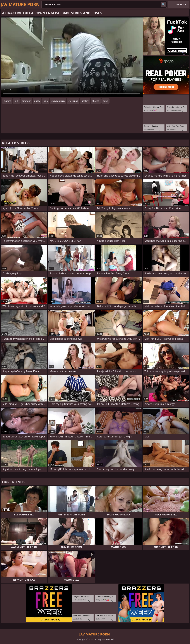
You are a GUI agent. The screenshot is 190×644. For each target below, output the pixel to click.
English (181, 4)
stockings (73, 101)
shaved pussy (58, 101)
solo (46, 101)
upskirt (85, 101)
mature (7, 101)
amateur (26, 101)
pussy (37, 101)
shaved (96, 101)
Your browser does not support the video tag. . (72, 57)
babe (105, 101)
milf (16, 101)
